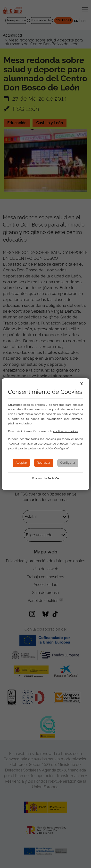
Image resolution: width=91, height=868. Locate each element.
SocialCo (53, 478)
